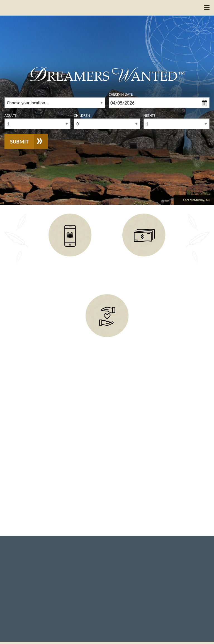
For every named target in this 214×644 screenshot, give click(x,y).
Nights (149, 116)
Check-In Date (121, 94)
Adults (11, 116)
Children (82, 116)
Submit (19, 142)
